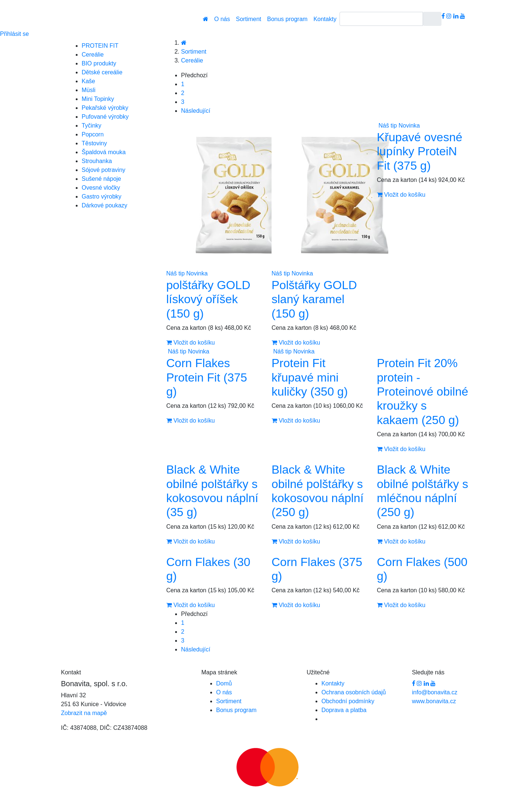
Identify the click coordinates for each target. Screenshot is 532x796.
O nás (222, 19)
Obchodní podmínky (348, 701)
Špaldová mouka (104, 152)
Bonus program (287, 19)
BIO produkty (99, 63)
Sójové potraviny (103, 170)
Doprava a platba (344, 710)
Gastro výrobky (102, 197)
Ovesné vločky (101, 188)
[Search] (381, 19)
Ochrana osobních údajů (354, 692)
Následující (196, 111)
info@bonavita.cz (435, 692)
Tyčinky (91, 126)
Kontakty (325, 19)
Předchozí (194, 75)
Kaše (88, 81)
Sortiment (249, 19)
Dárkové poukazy (105, 205)
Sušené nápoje (101, 179)
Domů (224, 683)
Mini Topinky (98, 99)
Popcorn (93, 134)
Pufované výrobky (105, 117)
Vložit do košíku (191, 343)
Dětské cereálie (102, 72)
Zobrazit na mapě (84, 713)
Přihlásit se (14, 34)
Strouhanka (97, 161)
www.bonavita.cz (434, 701)
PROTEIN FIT (100, 46)
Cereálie (93, 55)
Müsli (88, 90)
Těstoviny (94, 143)
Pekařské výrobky (105, 108)
